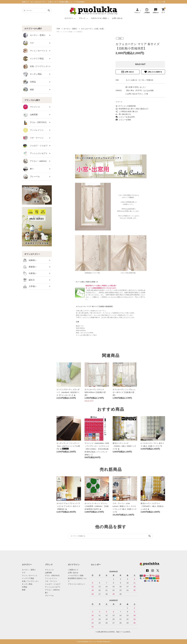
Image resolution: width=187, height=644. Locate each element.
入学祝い (30, 286)
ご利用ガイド (73, 570)
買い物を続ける (123, 114)
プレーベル (31, 177)
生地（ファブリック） (36, 66)
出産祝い (30, 273)
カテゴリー (69, 18)
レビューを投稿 (123, 120)
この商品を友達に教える (127, 111)
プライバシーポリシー (77, 584)
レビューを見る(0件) (125, 117)
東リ (29, 169)
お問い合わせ (117, 18)
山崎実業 (30, 115)
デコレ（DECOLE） (36, 122)
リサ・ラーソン (33, 138)
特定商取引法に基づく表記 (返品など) (132, 109)
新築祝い (30, 267)
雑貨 (29, 90)
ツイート (119, 102)
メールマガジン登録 (76, 575)
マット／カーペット (35, 51)
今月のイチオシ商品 (99, 18)
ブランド (82, 18)
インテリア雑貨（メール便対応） (73, 32)
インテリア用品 (33, 59)
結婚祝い (30, 260)
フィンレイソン (33, 130)
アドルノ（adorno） (36, 161)
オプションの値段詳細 (126, 106)
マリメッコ (31, 107)
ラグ (29, 43)
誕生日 (29, 280)
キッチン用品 (32, 74)
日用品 (29, 82)
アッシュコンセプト (35, 153)
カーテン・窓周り (34, 35)
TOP (58, 32)
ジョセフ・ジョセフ (35, 146)
